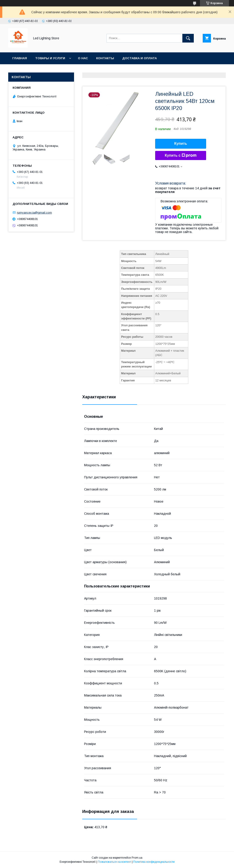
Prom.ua (137, 858)
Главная (20, 58)
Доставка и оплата (140, 58)
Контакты (105, 58)
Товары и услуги (50, 58)
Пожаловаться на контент (114, 862)
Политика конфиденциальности (154, 862)
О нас (83, 58)
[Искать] (188, 38)
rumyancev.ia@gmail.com (34, 213)
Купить (181, 143)
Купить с (181, 155)
